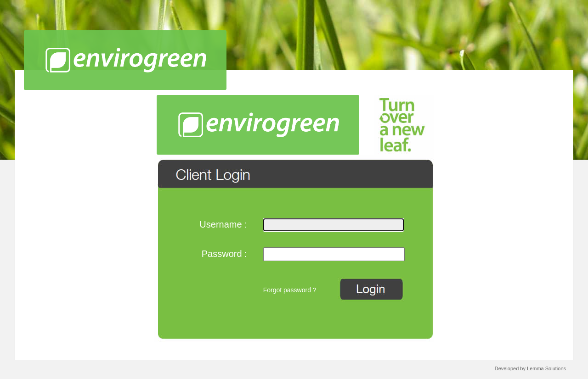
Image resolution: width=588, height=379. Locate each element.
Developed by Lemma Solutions (530, 368)
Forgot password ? (290, 290)
